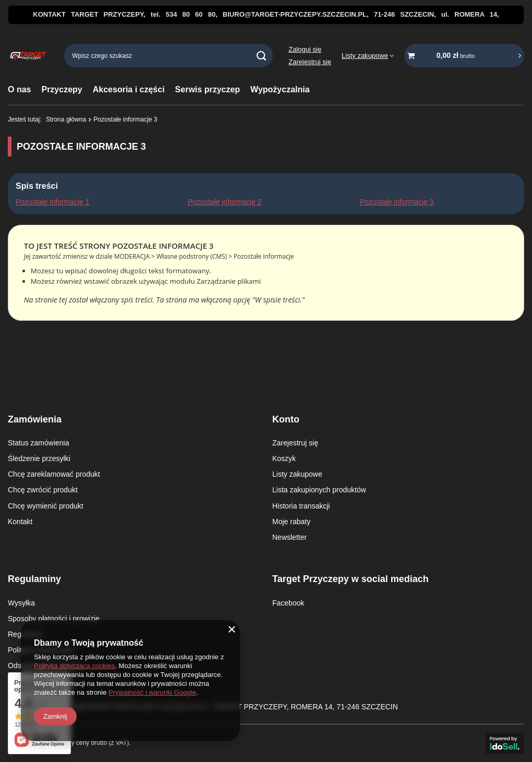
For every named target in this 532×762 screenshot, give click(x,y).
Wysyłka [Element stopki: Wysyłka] (21, 603)
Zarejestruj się (310, 62)
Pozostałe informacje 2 (225, 202)
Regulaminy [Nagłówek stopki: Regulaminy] (34, 579)
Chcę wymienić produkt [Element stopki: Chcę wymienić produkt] (46, 506)
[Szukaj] (261, 56)
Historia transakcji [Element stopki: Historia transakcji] (301, 506)
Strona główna (66, 119)
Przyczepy (62, 89)
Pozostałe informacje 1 (53, 202)
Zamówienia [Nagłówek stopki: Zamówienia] (35, 419)
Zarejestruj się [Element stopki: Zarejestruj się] (295, 443)
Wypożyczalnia (280, 89)
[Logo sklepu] (28, 56)
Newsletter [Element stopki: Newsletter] (289, 537)
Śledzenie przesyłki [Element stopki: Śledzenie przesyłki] (39, 458)
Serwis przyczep (208, 89)
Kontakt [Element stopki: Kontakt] (20, 522)
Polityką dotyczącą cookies (74, 666)
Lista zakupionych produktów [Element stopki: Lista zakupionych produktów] (319, 490)
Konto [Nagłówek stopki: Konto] (286, 419)
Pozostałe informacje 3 (397, 202)
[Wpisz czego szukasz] (168, 56)
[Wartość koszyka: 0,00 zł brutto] (464, 56)
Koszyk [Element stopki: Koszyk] (284, 458)
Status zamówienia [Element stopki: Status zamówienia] (39, 443)
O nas (19, 89)
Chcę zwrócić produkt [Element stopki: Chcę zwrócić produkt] (43, 490)
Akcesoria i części (129, 89)
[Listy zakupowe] (368, 56)
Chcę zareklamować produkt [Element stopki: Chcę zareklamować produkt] (54, 474)
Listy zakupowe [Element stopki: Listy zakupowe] (297, 474)
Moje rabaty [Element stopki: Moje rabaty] (291, 522)
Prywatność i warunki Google (152, 692)
